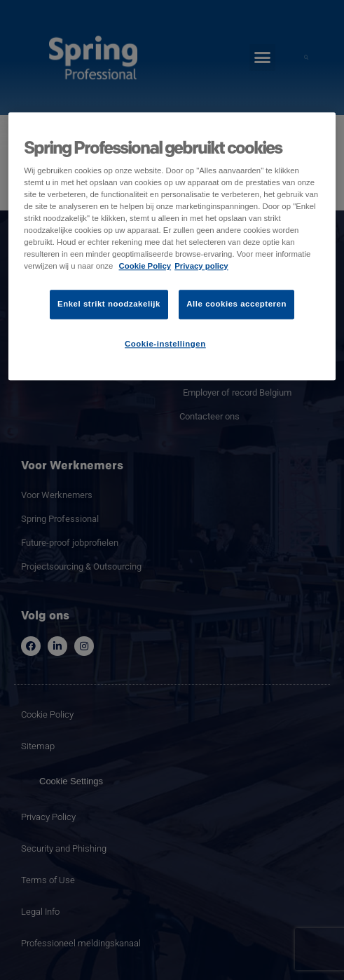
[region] (172, 246)
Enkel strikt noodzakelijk (109, 304)
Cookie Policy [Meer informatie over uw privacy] (145, 266)
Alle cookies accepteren (236, 304)
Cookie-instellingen (165, 344)
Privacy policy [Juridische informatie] (201, 266)
